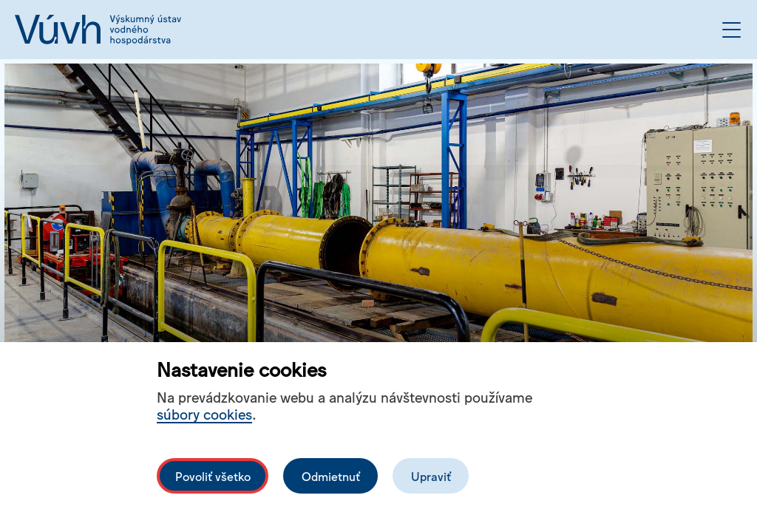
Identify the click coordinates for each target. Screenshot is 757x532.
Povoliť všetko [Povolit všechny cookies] (213, 476)
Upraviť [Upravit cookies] (431, 476)
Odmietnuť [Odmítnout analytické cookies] (331, 476)
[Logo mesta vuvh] (98, 30)
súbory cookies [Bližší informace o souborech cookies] (204, 413)
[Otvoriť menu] (731, 30)
